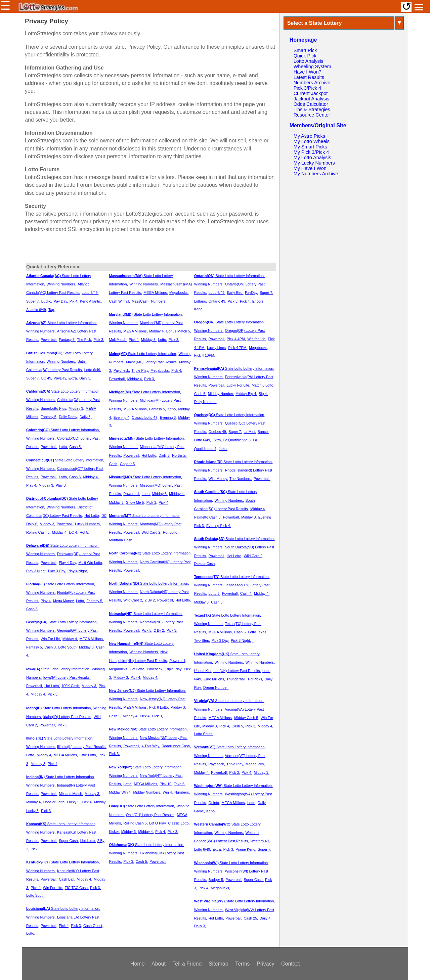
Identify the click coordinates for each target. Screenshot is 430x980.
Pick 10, (166, 784)
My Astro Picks (309, 136)
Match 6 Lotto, (263, 385)
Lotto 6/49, (90, 293)
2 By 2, (150, 600)
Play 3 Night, (36, 571)
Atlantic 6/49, (37, 310)
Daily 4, (266, 918)
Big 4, (263, 394)
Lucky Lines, (217, 348)
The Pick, (84, 340)
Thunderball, (236, 679)
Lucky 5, (74, 802)
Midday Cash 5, (247, 718)
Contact (290, 964)
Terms (243, 964)
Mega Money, (64, 601)
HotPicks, (255, 679)
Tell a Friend (187, 964)
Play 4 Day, (68, 563)
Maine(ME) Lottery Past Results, (152, 362)
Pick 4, (53, 764)
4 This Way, (151, 746)
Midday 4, (91, 477)
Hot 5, (84, 532)
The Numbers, (241, 479)
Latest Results (309, 77)
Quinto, (214, 803)
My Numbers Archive (316, 174)
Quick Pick (305, 56)
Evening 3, (168, 417)
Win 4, (168, 792)
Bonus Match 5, (179, 331)
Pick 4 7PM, (238, 348)
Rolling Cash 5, (38, 532)
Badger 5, (216, 880)
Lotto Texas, (258, 632)
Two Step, (202, 640)
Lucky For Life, (239, 385)
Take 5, (180, 784)
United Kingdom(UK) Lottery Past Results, (228, 671)
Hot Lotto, (92, 516)
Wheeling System (312, 66)
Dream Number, (216, 687)
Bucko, (47, 301)
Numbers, (159, 301)
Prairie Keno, (246, 849)
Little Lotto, (88, 755)
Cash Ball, (67, 879)
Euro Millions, (214, 679)
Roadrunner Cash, (176, 746)
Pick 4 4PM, (236, 339)
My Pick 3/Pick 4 (311, 152)
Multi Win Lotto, (91, 563)
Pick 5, (147, 630)
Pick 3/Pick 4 (307, 88)
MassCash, (141, 301)
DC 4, (73, 532)
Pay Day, (61, 301)
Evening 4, (122, 417)
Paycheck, (122, 370)
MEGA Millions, (91, 639)
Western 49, (260, 841)
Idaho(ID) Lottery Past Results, (68, 717)
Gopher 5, (128, 464)
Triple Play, (140, 370)
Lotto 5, (215, 593)
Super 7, (33, 301)
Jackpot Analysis (311, 99)
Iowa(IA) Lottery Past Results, (67, 677)
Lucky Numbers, (88, 524)
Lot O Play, (158, 823)
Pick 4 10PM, (205, 355)
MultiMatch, (118, 340)
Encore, (259, 301)
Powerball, (49, 340)
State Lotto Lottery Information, (61, 323)
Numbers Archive (312, 83)
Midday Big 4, (246, 394)
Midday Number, (221, 394)
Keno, (172, 409)
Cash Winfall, (119, 301)
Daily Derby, (68, 417)
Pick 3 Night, (241, 640)
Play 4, (32, 485)
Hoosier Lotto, (54, 802)
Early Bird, (235, 293)
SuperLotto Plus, (54, 408)
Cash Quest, (93, 926)
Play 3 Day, (57, 571)
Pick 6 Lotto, (159, 707)
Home (138, 964)
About (159, 964)
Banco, (263, 432)
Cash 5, (75, 447)
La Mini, (250, 432)
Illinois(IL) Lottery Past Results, (82, 747)
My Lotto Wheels (312, 141)
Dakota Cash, (205, 564)
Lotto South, (68, 647)
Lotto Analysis (309, 61)
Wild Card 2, (152, 532)
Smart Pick (305, 50)
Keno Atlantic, (91, 301)
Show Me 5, (135, 502)
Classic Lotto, (179, 823)
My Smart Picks (310, 147)
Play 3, (61, 485)
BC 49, (47, 378)
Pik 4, (74, 301)
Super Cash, (69, 841)
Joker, (223, 449)
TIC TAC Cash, (77, 888)
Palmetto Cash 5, (208, 517)
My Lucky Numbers (314, 163)
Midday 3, (76, 408)
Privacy (265, 964)
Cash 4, (246, 593)
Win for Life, (257, 339)
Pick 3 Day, (221, 640)
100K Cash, (71, 686)
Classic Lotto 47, (145, 417)
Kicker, (114, 832)
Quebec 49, (218, 432)
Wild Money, (218, 479)
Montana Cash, (121, 540)
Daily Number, (205, 402)
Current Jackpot (311, 93)
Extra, (73, 378)
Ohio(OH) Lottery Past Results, (151, 815)
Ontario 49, (218, 301)
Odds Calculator (311, 104)
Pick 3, (99, 340)
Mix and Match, (71, 794)
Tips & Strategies (312, 109)
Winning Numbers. (61, 284)
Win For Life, (51, 639)
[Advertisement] (344, 225)
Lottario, (201, 301)
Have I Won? (308, 72)
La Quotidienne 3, (238, 440)
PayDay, (60, 378)
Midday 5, (160, 494)
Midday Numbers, (147, 792)
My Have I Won (310, 168)
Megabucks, (179, 293)
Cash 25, (251, 918)
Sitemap (219, 964)
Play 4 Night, (78, 571)
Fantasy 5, (67, 340)
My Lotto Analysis (312, 158)
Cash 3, (32, 609)
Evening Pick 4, (219, 526)
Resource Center (312, 115)
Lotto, (63, 447)
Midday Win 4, (120, 792)
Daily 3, (85, 378)
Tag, (52, 310)
